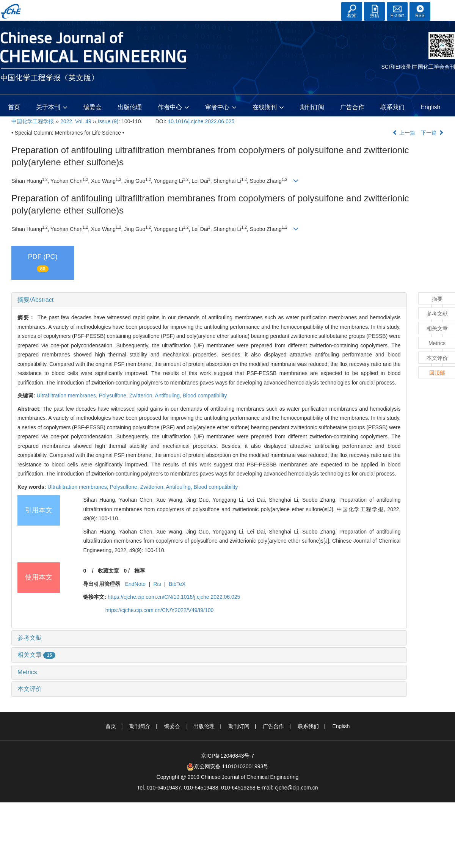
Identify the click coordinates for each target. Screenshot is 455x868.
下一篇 (432, 133)
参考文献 (30, 638)
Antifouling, (169, 396)
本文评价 (30, 689)
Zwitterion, (142, 396)
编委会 (93, 107)
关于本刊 (52, 108)
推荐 (140, 571)
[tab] (209, 300)
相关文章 (36, 655)
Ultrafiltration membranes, (68, 396)
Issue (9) (108, 121)
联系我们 (392, 107)
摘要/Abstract (35, 300)
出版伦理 (130, 107)
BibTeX (177, 584)
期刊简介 (140, 726)
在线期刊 (268, 108)
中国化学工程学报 (33, 121)
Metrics (27, 672)
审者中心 (221, 108)
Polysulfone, (114, 396)
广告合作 (352, 107)
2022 (66, 121)
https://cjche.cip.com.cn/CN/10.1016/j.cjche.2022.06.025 (174, 597)
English (430, 107)
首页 (14, 107)
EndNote (135, 584)
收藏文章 (108, 571)
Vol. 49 (83, 121)
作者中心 (173, 108)
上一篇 (404, 133)
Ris (157, 584)
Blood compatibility (205, 396)
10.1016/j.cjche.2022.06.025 (201, 121)
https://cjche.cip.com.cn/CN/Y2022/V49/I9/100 (160, 610)
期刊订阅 (312, 107)
